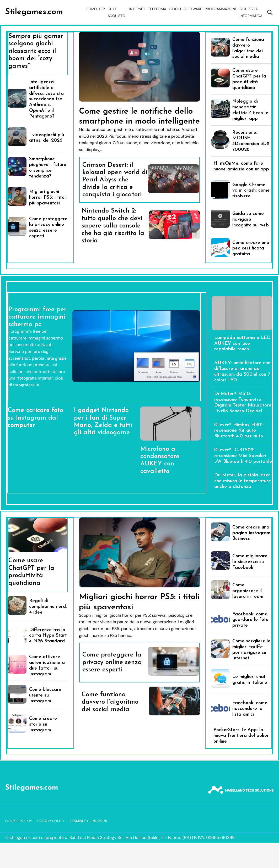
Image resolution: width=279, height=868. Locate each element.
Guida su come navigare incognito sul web (251, 219)
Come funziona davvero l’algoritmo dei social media (110, 702)
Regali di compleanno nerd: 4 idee (48, 607)
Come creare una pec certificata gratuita (251, 249)
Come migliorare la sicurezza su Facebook (250, 562)
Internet (137, 9)
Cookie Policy (19, 821)
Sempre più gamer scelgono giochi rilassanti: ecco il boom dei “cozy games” (36, 51)
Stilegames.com (34, 12)
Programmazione (221, 9)
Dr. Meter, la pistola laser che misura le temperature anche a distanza (243, 481)
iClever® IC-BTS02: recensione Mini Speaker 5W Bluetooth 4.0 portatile (243, 456)
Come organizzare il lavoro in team (248, 591)
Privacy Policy (51, 821)
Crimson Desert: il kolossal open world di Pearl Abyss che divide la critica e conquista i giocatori (115, 180)
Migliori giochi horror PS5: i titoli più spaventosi (48, 197)
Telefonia (157, 9)
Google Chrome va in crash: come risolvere (251, 191)
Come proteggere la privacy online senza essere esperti (112, 662)
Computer (95, 9)
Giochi (175, 9)
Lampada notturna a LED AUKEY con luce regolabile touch (242, 344)
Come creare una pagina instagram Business (251, 533)
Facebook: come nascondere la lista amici (250, 709)
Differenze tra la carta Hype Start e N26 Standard (48, 636)
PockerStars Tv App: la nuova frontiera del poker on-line (241, 736)
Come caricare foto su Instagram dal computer (35, 418)
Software (193, 9)
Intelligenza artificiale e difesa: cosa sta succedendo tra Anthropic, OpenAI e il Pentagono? (46, 99)
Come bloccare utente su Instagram (45, 695)
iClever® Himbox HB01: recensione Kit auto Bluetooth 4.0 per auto (239, 431)
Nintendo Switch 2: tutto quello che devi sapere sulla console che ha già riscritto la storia (113, 226)
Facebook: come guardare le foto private (250, 620)
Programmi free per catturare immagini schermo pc (37, 317)
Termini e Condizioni (88, 821)
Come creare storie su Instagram (43, 724)
